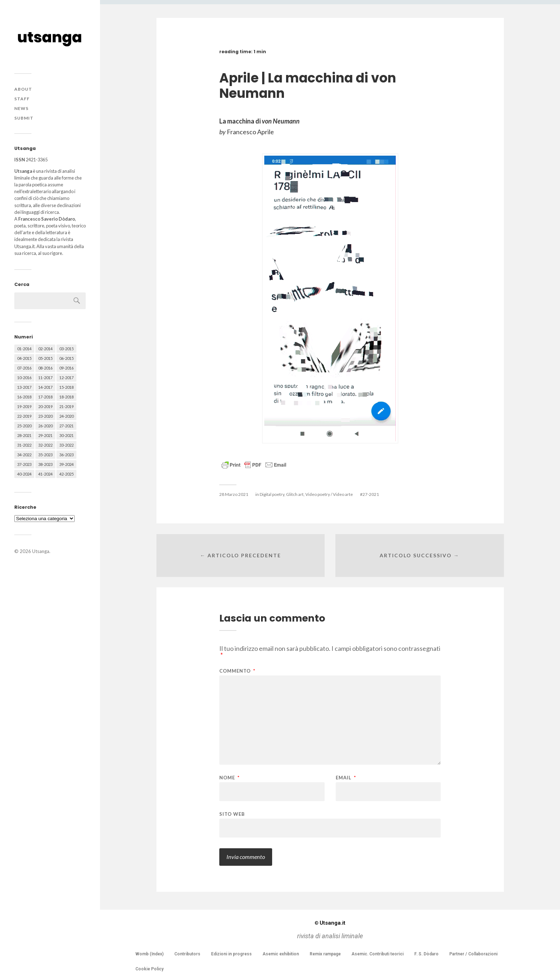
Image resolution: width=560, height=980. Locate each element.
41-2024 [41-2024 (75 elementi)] (45, 474)
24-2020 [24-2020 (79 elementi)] (66, 416)
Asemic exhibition (281, 954)
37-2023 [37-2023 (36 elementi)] (24, 464)
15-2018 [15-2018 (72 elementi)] (66, 387)
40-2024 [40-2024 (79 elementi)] (24, 474)
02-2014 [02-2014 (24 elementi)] (45, 349)
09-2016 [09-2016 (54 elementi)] (66, 368)
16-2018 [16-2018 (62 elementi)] (24, 397)
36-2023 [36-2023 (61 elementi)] (66, 455)
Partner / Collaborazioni (473, 954)
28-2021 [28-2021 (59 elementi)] (24, 435)
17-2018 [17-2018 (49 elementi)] (45, 397)
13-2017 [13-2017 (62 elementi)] (24, 387)
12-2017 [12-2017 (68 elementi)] (66, 378)
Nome (229, 778)
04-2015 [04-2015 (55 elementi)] (24, 358)
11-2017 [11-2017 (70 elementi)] (45, 378)
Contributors (187, 954)
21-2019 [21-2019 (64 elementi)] (66, 406)
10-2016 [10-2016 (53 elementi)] (24, 378)
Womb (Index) (149, 954)
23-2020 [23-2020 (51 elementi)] (45, 416)
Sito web (232, 814)
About (23, 89)
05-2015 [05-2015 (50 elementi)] (45, 358)
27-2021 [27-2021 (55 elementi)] (66, 426)
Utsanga (41, 551)
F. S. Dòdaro (426, 954)
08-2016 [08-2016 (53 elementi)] (45, 368)
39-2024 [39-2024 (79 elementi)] (66, 464)
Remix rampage (325, 954)
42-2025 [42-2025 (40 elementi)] (66, 474)
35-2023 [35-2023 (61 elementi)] (45, 455)
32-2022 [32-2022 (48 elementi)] (45, 445)
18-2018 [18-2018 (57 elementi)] (66, 397)
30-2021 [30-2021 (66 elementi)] (66, 435)
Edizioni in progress (231, 954)
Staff (22, 99)
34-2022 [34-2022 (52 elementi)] (24, 455)
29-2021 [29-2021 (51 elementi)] (45, 435)
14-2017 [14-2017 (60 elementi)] (45, 387)
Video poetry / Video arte (329, 494)
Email (346, 778)
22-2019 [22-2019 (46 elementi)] (24, 416)
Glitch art (295, 494)
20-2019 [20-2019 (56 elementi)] (45, 406)
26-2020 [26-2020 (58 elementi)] (45, 426)
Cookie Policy (149, 969)
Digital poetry (272, 494)
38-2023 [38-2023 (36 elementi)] (45, 464)
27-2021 (371, 494)
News (21, 108)
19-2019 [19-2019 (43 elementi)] (24, 406)
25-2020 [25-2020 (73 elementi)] (24, 426)
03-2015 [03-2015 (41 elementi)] (66, 349)
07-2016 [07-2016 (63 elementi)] (24, 368)
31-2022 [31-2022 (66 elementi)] (24, 445)
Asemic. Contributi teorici (377, 954)
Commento (237, 671)
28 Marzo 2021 (234, 494)
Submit (24, 118)
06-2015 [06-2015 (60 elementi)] (66, 358)
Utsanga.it (330, 923)
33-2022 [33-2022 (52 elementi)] (66, 445)
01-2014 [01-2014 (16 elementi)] (24, 349)
